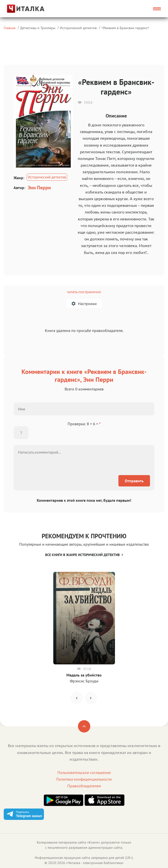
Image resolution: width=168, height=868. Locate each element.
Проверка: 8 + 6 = (84, 424)
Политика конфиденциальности (84, 779)
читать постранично (84, 292)
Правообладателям (84, 786)
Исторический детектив (78, 28)
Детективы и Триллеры (38, 28)
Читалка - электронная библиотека (95, 863)
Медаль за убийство (84, 675)
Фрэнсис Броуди (84, 681)
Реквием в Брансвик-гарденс (125, 28)
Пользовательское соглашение (84, 772)
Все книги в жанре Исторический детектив (84, 555)
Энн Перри (39, 188)
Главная (10, 28)
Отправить (134, 481)
